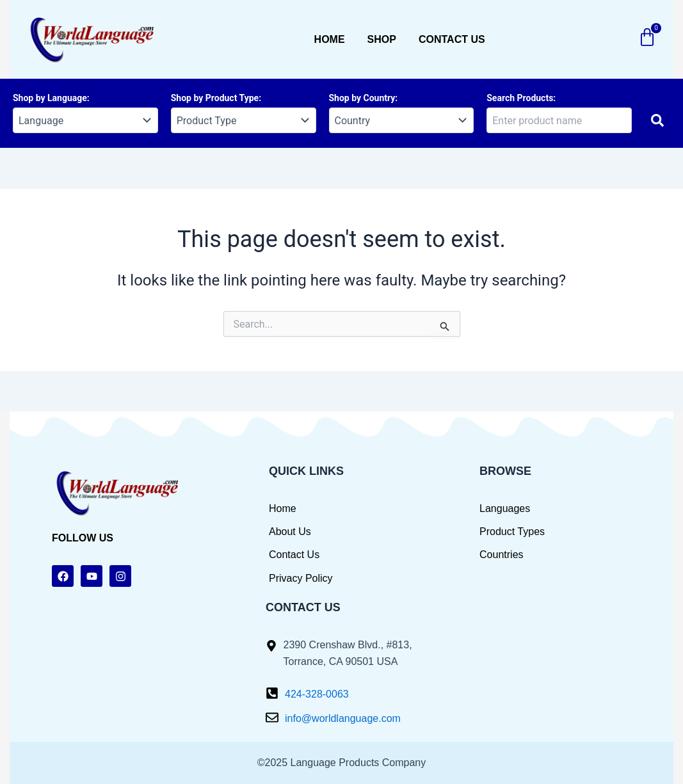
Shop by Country (362, 98)
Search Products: (521, 98)
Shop (382, 39)
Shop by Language (50, 98)
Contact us (452, 39)
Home (330, 39)
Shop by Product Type (215, 98)
